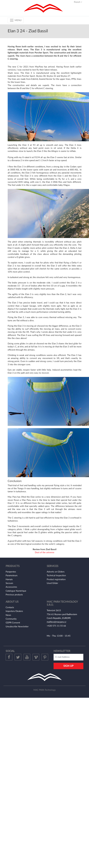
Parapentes (11, 572)
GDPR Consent (13, 623)
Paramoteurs (12, 576)
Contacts (10, 607)
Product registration (56, 579)
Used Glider (52, 583)
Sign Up (68, 666)
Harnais (9, 579)
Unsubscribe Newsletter (17, 627)
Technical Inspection (56, 576)
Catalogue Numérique (16, 591)
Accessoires (11, 587)
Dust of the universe (45, 552)
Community (11, 619)
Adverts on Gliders (56, 572)
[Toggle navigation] (16, 20)
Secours (9, 583)
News (8, 615)
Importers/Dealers (14, 611)
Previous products (14, 595)
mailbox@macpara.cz (57, 622)
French (78, 2)
